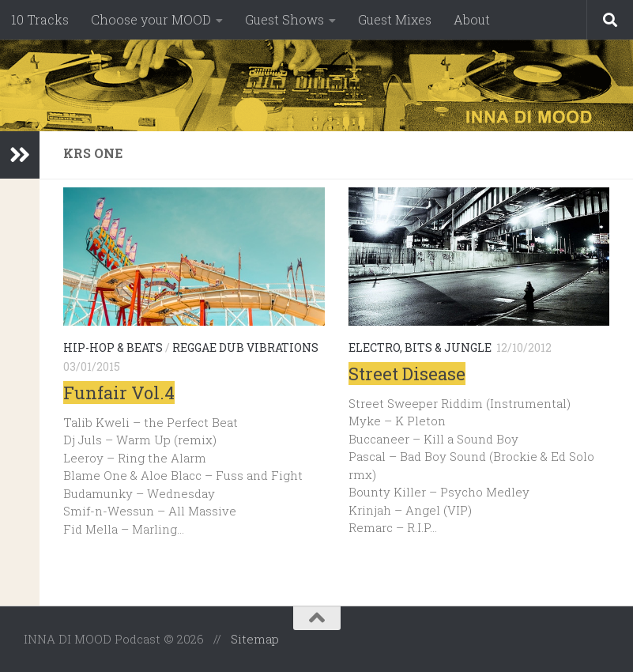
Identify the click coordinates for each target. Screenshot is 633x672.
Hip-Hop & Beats (113, 347)
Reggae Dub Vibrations (245, 347)
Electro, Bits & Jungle (420, 347)
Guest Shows (284, 19)
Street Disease (407, 374)
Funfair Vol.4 (119, 393)
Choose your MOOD (151, 19)
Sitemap (255, 639)
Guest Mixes (395, 19)
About (472, 19)
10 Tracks (40, 19)
